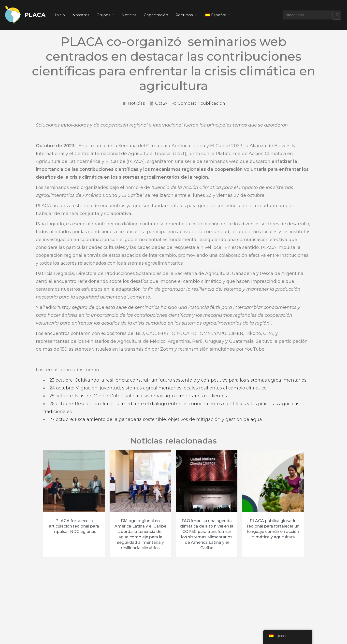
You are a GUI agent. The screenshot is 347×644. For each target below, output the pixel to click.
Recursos (184, 15)
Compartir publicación (199, 103)
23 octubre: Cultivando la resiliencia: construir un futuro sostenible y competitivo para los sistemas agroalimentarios (178, 380)
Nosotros (81, 15)
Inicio (60, 15)
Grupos (103, 15)
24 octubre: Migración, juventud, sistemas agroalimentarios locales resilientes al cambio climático (158, 388)
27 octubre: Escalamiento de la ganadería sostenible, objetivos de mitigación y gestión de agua (156, 419)
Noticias (129, 15)
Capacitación (156, 15)
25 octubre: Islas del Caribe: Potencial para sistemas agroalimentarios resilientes (138, 396)
